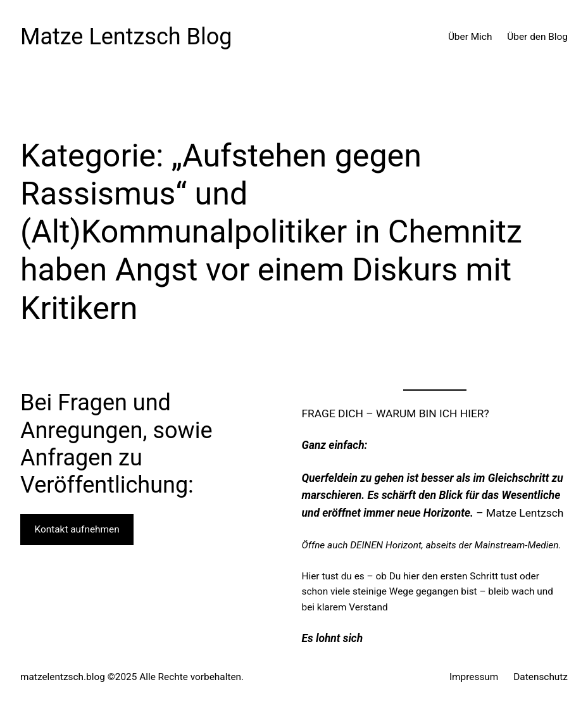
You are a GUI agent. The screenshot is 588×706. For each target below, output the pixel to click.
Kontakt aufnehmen (77, 529)
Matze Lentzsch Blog (126, 37)
